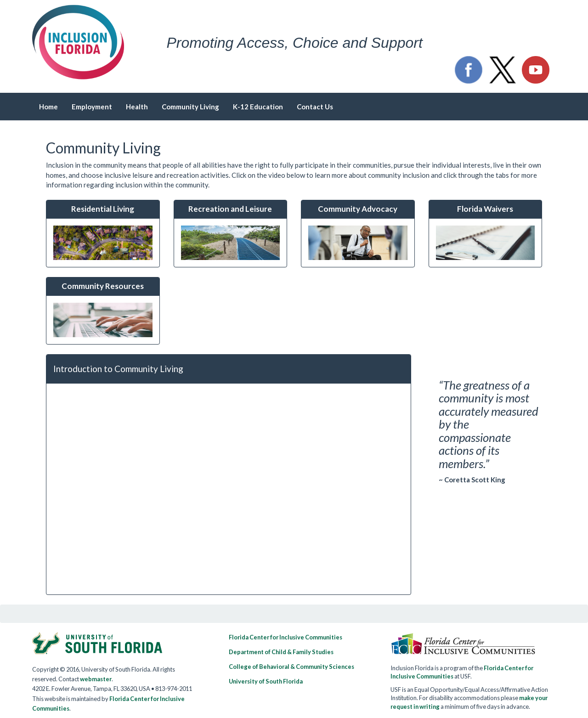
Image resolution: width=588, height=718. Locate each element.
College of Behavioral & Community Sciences (291, 667)
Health (137, 107)
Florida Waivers (485, 209)
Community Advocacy (358, 209)
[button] (469, 70)
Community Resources (103, 286)
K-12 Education (258, 107)
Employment (92, 107)
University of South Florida (266, 681)
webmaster (96, 679)
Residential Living (103, 209)
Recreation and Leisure (230, 209)
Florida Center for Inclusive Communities (286, 637)
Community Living (190, 107)
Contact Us (315, 107)
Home (48, 107)
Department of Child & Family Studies (281, 652)
